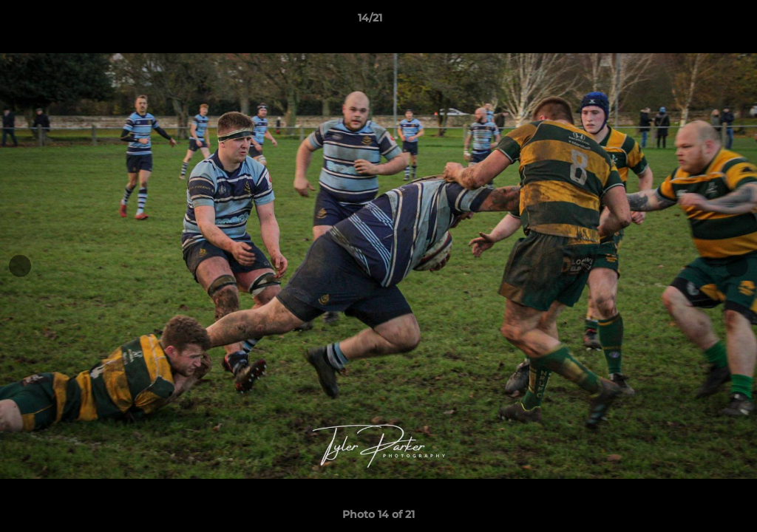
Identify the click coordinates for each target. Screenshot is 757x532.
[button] (695, 21)
